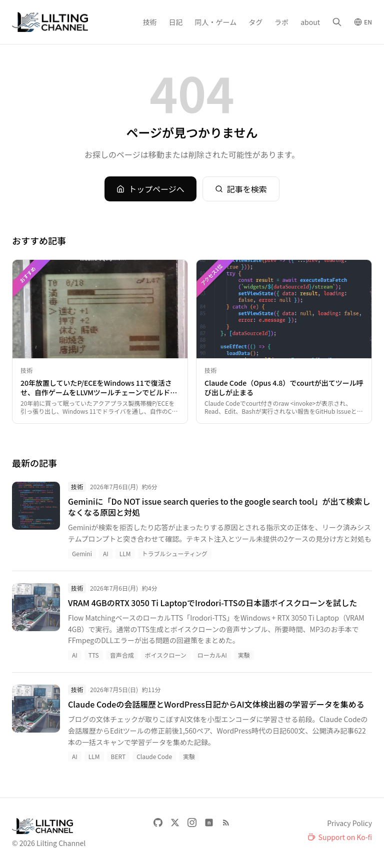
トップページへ (150, 189)
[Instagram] (192, 823)
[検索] (337, 22)
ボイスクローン (166, 655)
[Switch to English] (363, 22)
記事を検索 (241, 189)
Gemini (82, 553)
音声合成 (122, 655)
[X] (175, 823)
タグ (255, 22)
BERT (118, 756)
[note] (209, 823)
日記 (176, 22)
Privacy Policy (349, 823)
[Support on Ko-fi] (340, 837)
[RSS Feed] (226, 823)
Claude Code (154, 756)
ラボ (281, 22)
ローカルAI (212, 655)
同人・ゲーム (216, 22)
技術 (150, 22)
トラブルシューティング (175, 553)
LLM (125, 553)
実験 (244, 655)
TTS (94, 655)
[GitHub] (158, 823)
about (310, 22)
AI (106, 553)
